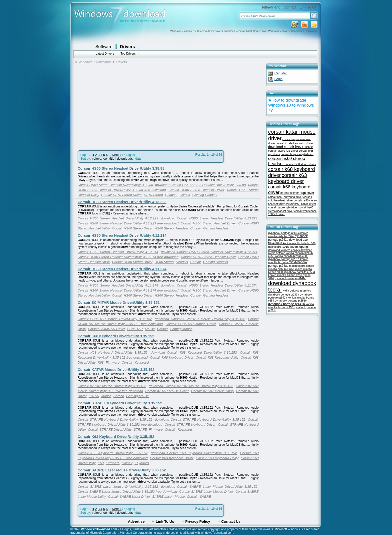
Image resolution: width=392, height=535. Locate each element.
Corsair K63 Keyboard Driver (172, 458)
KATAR (94, 396)
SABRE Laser (162, 497)
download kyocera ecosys (284, 250)
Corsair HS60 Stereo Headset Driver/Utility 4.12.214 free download (128, 257)
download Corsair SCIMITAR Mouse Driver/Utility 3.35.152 (200, 319)
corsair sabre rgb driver (283, 207)
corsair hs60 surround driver (285, 197)
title (112, 159)
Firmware (113, 362)
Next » (117, 155)
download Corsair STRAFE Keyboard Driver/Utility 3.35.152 (200, 420)
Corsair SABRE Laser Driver (129, 497)
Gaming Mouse (181, 329)
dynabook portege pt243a (284, 295)
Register (281, 73)
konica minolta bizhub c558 (288, 261)
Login (279, 79)
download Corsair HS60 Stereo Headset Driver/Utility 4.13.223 (209, 218)
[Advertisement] (117, 105)
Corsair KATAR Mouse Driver (167, 391)
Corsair (185, 195)
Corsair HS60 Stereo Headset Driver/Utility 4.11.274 (122, 269)
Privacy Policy (198, 521)
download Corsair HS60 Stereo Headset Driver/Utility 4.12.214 (209, 252)
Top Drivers (128, 54)
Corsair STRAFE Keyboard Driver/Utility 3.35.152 (120, 403)
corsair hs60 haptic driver (301, 204)
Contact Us (231, 521)
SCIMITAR (135, 329)
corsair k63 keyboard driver (288, 178)
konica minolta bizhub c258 (291, 306)
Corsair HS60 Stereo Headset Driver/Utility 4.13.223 (122, 202)
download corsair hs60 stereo (291, 147)
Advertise (136, 521)
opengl (304, 247)
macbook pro (297, 266)
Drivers (127, 47)
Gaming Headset (205, 195)
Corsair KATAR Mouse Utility (212, 391)
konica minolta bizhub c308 (292, 256)
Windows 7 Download (95, 62)
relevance (100, 159)
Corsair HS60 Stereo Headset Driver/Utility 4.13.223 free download (128, 223)
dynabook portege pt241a (288, 238)
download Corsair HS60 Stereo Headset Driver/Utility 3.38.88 (200, 185)
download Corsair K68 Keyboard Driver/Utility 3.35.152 (194, 352)
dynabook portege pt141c (290, 278)
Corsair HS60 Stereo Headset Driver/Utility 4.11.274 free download (128, 290)
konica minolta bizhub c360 (299, 243)
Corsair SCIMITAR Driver (106, 329)
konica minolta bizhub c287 (286, 275)
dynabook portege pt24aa (288, 264)
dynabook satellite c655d (299, 272)
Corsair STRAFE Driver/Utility (110, 430)
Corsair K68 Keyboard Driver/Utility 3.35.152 (116, 336)
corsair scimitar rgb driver (297, 193)
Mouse (150, 329)
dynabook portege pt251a (284, 259)
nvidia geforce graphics (296, 291)
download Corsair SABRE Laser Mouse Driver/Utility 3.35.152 (209, 487)
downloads (125, 159)
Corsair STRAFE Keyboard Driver (190, 425)
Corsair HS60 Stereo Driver (121, 195)
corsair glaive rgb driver (283, 151)
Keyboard (142, 362)
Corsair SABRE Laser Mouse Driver (206, 492)
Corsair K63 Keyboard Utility (217, 458)
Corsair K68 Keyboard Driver (172, 357)
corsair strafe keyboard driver (294, 143)
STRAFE (140, 430)
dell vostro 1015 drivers (283, 247)
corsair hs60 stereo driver (300, 164)
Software (104, 47)
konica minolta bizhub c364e (291, 267)
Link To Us (308, 7)
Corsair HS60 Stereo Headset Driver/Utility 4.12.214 (122, 235)
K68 (101, 362)
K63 (101, 463)
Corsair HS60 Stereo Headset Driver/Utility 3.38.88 (121, 168)
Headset (171, 195)
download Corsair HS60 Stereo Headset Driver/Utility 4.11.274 (209, 285)
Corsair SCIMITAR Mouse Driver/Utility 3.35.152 (119, 303)
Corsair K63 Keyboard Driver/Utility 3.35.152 (116, 437)
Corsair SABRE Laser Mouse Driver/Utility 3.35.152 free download (127, 492)
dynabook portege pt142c (284, 233)
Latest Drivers (105, 54)
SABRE (205, 497)
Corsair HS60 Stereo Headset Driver (196, 190)
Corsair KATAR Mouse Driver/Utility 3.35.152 (116, 370)
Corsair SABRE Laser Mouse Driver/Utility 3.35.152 (122, 470)
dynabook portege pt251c (291, 301)
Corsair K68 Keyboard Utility (217, 357)
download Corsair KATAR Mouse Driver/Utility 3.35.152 (191, 386)
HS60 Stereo (153, 195)
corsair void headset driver (290, 199)
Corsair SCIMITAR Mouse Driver (191, 324)
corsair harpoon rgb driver (297, 154)
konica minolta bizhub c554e (288, 235)
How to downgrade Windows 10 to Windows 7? (291, 105)
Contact (290, 7)
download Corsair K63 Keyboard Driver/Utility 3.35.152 (194, 453)
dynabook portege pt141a (287, 304)
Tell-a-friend (271, 7)
